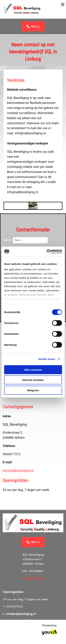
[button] (33, 26)
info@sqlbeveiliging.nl (18, 470)
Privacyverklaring (34, 578)
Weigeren (33, 390)
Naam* (8, 240)
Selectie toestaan (33, 380)
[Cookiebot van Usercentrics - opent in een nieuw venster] (47, 252)
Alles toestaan (33, 370)
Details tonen (47, 359)
